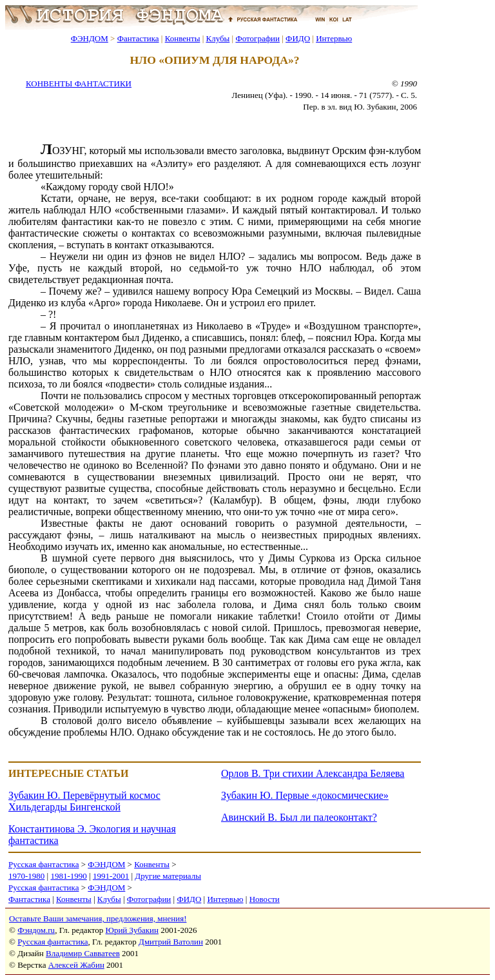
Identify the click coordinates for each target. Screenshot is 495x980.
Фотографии (257, 38)
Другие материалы (168, 876)
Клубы (218, 38)
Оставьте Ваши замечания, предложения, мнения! (98, 918)
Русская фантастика (44, 864)
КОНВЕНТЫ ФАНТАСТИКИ (79, 83)
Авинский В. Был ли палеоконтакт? (299, 817)
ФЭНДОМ (90, 38)
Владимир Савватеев (83, 953)
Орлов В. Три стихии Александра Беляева (313, 773)
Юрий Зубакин (132, 930)
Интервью (334, 38)
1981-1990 (68, 876)
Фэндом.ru (36, 930)
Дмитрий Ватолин (171, 942)
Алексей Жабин (76, 965)
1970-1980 (26, 876)
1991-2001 (111, 876)
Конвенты (183, 38)
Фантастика (138, 38)
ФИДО (298, 38)
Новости (265, 899)
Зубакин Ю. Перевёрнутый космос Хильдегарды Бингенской (84, 801)
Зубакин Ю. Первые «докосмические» (305, 795)
